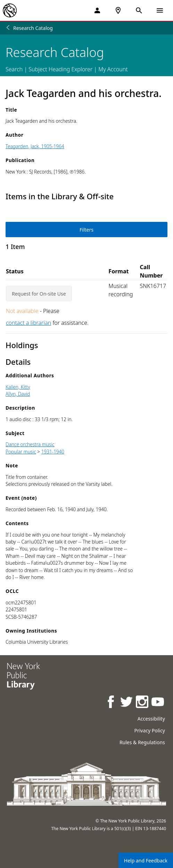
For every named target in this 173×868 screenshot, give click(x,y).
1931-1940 (53, 452)
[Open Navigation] (160, 10)
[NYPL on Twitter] (127, 703)
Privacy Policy (149, 730)
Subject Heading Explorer (60, 69)
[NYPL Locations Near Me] (118, 10)
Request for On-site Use (39, 294)
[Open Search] (139, 10)
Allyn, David (18, 394)
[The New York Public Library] (10, 10)
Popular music (21, 452)
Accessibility (151, 719)
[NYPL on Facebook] (111, 703)
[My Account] (97, 10)
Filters (86, 230)
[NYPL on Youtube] (158, 703)
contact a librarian (28, 323)
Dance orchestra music (30, 444)
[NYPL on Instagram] (143, 703)
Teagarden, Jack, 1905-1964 (35, 146)
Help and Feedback (146, 861)
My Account (113, 69)
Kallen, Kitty (18, 387)
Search (14, 69)
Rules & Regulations (142, 742)
